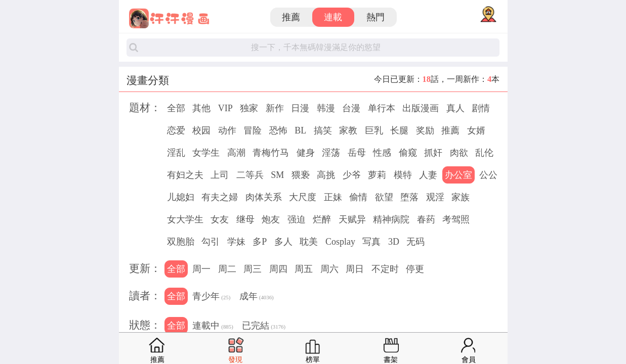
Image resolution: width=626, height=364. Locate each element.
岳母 (357, 153)
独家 (249, 108)
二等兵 (250, 175)
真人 (455, 108)
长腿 (399, 130)
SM (277, 175)
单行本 (382, 108)
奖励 (425, 130)
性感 (382, 153)
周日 (355, 269)
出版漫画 (421, 108)
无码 (415, 242)
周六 (329, 269)
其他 (201, 108)
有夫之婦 (220, 197)
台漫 (351, 108)
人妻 (428, 175)
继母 (245, 219)
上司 (220, 175)
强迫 (297, 219)
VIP (225, 108)
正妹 (333, 197)
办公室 (458, 175)
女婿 (476, 130)
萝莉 (377, 175)
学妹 (236, 242)
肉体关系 (264, 197)
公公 (488, 175)
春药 (426, 219)
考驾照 (456, 219)
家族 (461, 197)
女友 (220, 219)
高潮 (236, 153)
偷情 (358, 197)
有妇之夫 (185, 175)
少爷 (352, 175)
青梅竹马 (271, 153)
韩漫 (326, 108)
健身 (306, 153)
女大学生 (185, 219)
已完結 (264, 327)
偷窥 (408, 153)
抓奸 (433, 153)
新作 (275, 108)
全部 (176, 108)
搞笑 (323, 130)
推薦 (291, 17)
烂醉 (322, 219)
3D (394, 242)
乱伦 (484, 153)
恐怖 (278, 130)
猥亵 (301, 175)
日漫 (300, 108)
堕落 (409, 197)
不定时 (385, 269)
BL (300, 130)
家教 (348, 130)
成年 (257, 297)
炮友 (271, 219)
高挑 (326, 175)
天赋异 (352, 219)
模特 (403, 175)
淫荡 (331, 153)
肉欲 (459, 153)
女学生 (206, 153)
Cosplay (340, 242)
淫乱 (176, 153)
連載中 (213, 327)
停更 (415, 269)
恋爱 (176, 130)
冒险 (253, 130)
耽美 (309, 242)
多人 (283, 242)
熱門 (375, 17)
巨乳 (374, 130)
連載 (333, 17)
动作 (227, 130)
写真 (371, 242)
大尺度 (303, 197)
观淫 (435, 197)
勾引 (211, 242)
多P (260, 242)
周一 (201, 269)
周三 (253, 269)
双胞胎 (181, 242)
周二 (227, 269)
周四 (278, 269)
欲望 (384, 197)
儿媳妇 (181, 197)
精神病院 (391, 219)
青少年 (211, 297)
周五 (304, 269)
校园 (201, 130)
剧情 (481, 108)
